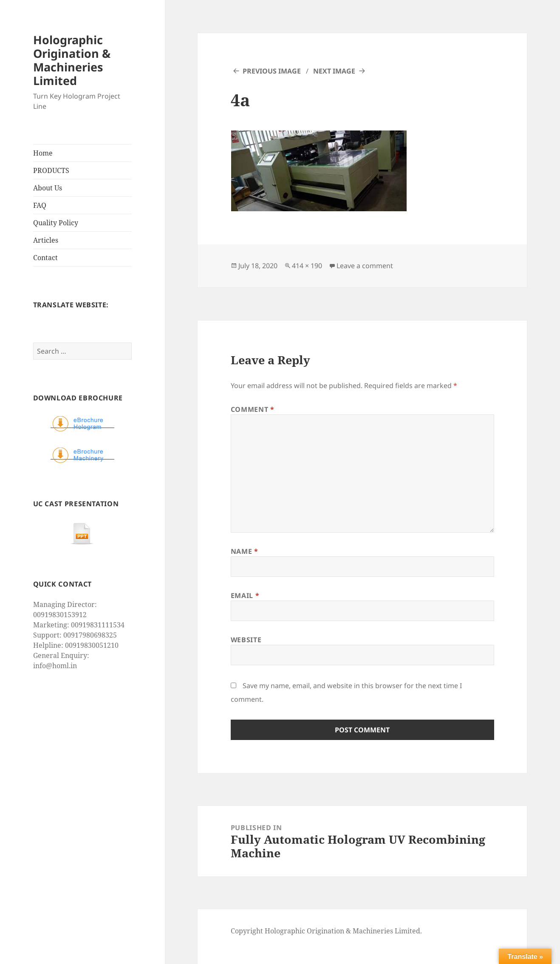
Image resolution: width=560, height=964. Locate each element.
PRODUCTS (51, 170)
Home (43, 153)
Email (245, 595)
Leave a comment (365, 266)
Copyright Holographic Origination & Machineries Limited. (326, 931)
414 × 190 (307, 266)
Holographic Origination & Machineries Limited (72, 60)
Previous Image (272, 71)
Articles (46, 240)
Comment (253, 409)
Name (245, 551)
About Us (48, 188)
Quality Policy (56, 223)
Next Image (334, 71)
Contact (45, 258)
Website (246, 640)
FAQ (40, 205)
